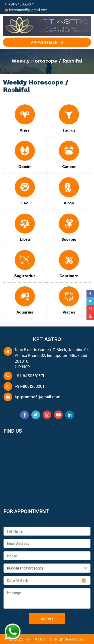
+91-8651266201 (29, 386)
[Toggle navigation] (84, 6)
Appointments (47, 42)
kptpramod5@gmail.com (38, 397)
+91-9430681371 (29, 376)
